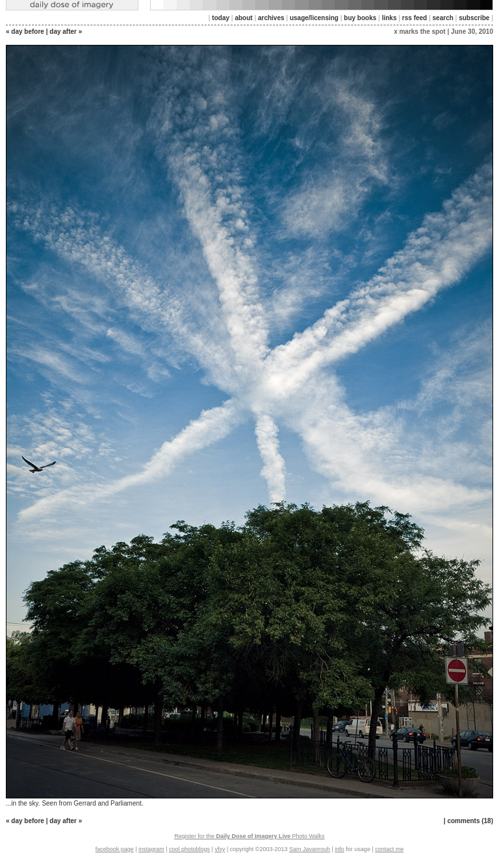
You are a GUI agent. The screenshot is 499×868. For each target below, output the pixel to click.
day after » (66, 32)
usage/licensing (314, 18)
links (390, 18)
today (221, 18)
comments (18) (470, 821)
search (443, 18)
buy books (360, 18)
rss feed (415, 18)
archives (271, 18)
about (243, 18)
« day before (25, 32)
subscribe (474, 18)
